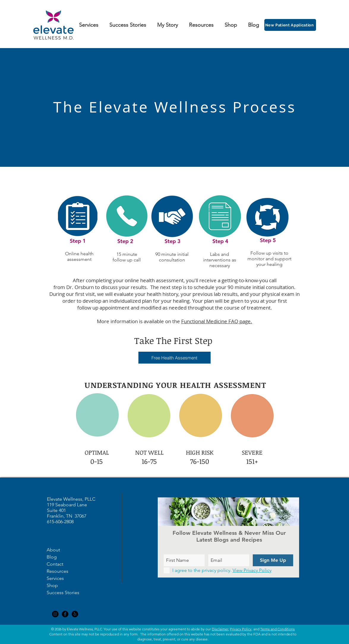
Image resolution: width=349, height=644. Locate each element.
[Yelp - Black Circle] (75, 614)
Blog (52, 557)
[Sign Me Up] (273, 560)
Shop (52, 585)
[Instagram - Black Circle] (55, 614)
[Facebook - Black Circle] (65, 614)
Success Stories (63, 593)
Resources (57, 571)
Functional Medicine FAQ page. (217, 321)
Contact (55, 564)
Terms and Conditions (277, 629)
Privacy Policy (241, 629)
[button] (174, 358)
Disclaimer (220, 629)
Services (55, 578)
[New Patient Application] (290, 25)
